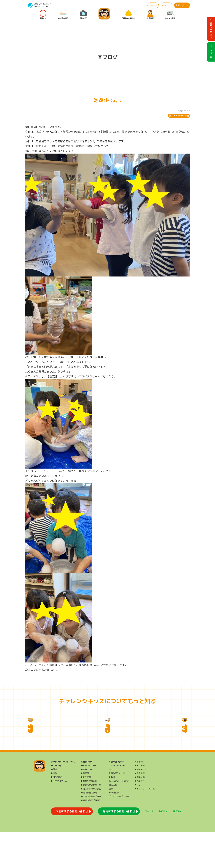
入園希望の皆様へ (128, 15)
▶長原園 (85, 809)
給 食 (45, 7)
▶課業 (54, 805)
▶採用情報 (140, 809)
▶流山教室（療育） (90, 828)
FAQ (111, 805)
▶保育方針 (56, 801)
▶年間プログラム (59, 817)
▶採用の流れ (141, 805)
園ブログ (83, 15)
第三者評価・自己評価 (119, 817)
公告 (111, 825)
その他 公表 (114, 828)
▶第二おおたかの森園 (91, 825)
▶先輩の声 (140, 817)
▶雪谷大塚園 (87, 805)
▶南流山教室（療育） (91, 836)
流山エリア (47, 4)
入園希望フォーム (117, 809)
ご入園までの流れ (117, 801)
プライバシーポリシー (119, 832)
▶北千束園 (86, 813)
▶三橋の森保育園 (89, 801)
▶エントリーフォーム (145, 825)
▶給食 (54, 809)
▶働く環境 (140, 801)
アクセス (153, 5)
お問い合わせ (182, 5)
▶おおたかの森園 (89, 817)
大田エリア (38, 4)
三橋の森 (37, 7)
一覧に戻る (107, 683)
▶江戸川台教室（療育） (92, 832)
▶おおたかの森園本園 (91, 821)
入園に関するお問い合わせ (72, 847)
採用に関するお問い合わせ (119, 847)
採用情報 (150, 15)
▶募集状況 (140, 813)
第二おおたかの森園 (179, 116)
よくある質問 (170, 15)
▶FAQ (137, 821)
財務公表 (113, 821)
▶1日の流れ (57, 813)
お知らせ (166, 5)
